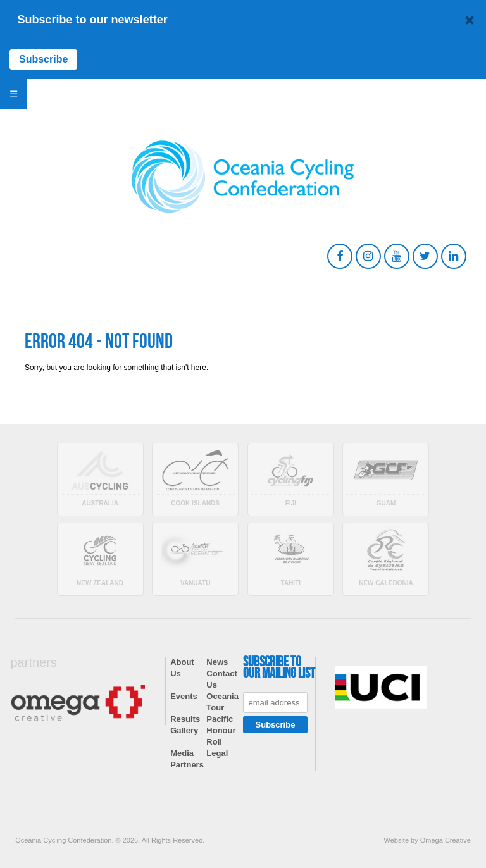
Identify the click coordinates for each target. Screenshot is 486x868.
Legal (217, 753)
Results (185, 719)
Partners (187, 765)
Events (184, 696)
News (217, 662)
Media (182, 753)
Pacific (220, 719)
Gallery (184, 730)
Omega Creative (445, 840)
